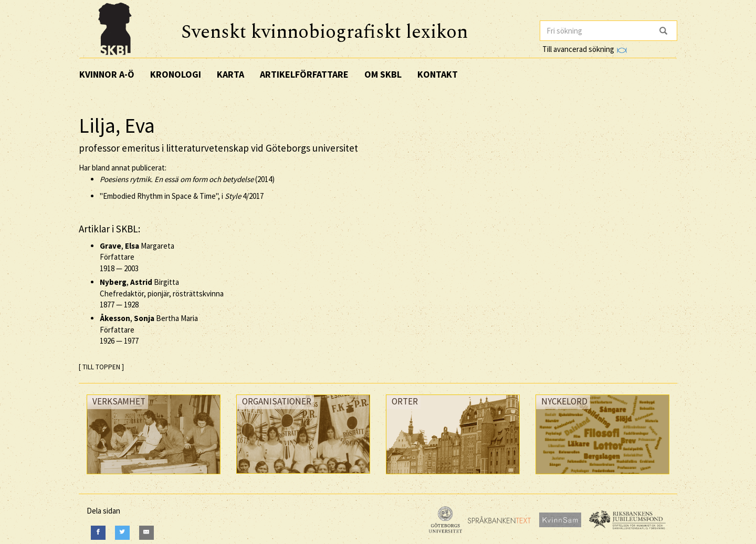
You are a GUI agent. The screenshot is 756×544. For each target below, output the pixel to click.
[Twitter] (122, 533)
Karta (230, 74)
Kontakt (438, 74)
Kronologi (176, 74)
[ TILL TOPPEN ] (101, 367)
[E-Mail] (146, 533)
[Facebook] (98, 533)
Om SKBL (383, 74)
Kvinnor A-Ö (107, 74)
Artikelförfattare (304, 74)
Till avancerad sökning (585, 49)
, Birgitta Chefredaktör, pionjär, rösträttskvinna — (162, 293)
